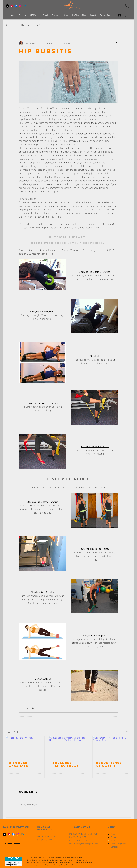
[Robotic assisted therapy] (25, 747)
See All (129, 731)
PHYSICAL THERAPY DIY (32, 25)
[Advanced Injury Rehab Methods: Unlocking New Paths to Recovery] (69, 747)
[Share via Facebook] (20, 708)
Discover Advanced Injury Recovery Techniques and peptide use (21, 765)
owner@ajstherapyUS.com (86, 844)
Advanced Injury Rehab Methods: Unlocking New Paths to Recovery (68, 765)
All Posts (10, 25)
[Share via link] (40, 708)
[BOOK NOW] (13, 844)
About (113, 834)
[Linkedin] (25, 6)
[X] (7, 6)
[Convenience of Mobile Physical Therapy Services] (112, 747)
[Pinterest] (12, 6)
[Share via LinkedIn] (33, 708)
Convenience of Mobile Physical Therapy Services (109, 765)
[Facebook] (16, 6)
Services (115, 837)
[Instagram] (21, 6)
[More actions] (116, 43)
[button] (127, 6)
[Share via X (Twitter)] (27, 708)
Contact (114, 847)
